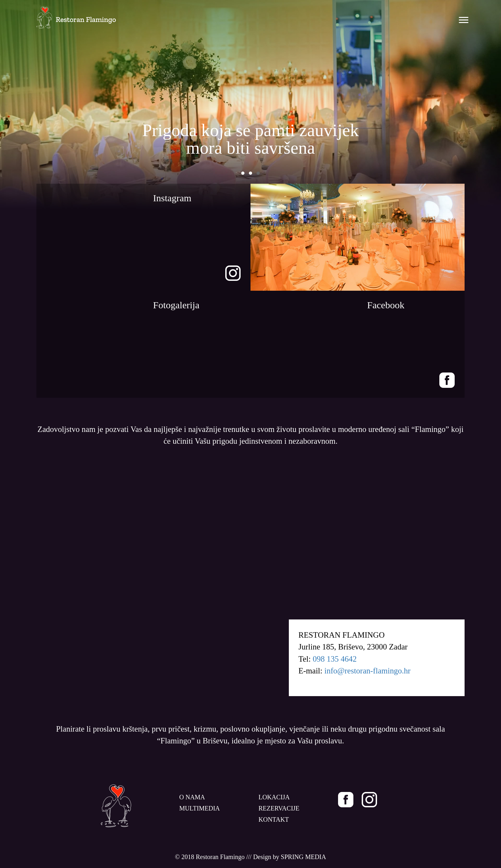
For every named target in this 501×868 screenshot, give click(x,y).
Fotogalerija (176, 305)
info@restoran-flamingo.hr (367, 671)
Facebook (386, 305)
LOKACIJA (274, 797)
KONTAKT (274, 819)
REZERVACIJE (279, 808)
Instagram (172, 198)
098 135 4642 (335, 659)
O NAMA (192, 797)
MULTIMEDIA (200, 808)
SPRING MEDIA (304, 857)
